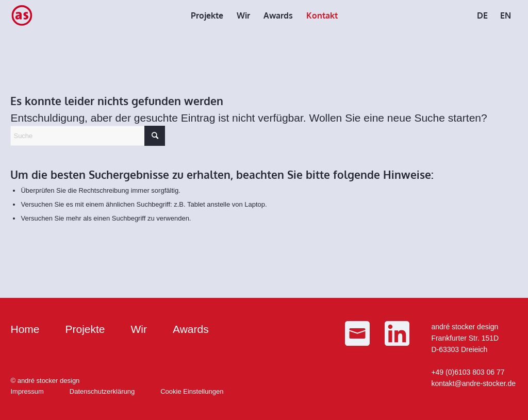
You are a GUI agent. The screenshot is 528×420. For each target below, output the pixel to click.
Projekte (85, 329)
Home (25, 329)
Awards (191, 329)
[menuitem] (207, 15)
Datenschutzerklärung (102, 391)
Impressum (27, 391)
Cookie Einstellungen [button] (192, 391)
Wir (139, 329)
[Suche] (88, 136)
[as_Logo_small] (22, 15)
